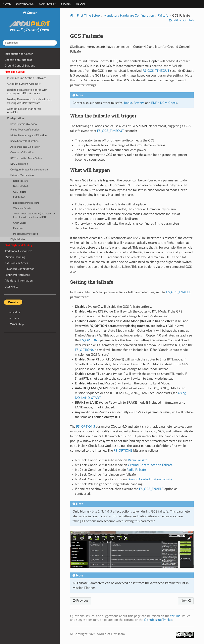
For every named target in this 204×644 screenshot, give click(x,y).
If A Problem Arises (16, 263)
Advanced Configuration (20, 269)
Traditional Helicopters (18, 251)
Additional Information (19, 281)
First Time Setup (15, 72)
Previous (81, 601)
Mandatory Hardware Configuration (129, 16)
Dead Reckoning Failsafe (26, 203)
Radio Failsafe (20, 181)
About (81, 4)
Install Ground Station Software (26, 78)
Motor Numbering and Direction (28, 136)
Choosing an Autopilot (18, 60)
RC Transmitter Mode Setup (26, 158)
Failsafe (163, 16)
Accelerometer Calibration (25, 147)
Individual (14, 312)
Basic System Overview (24, 124)
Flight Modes (18, 239)
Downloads (25, 4)
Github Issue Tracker (158, 620)
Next (186, 601)
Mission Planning (15, 257)
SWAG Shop (16, 324)
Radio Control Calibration (24, 141)
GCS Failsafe (20, 192)
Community (47, 4)
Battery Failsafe (21, 186)
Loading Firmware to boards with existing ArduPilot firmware (27, 92)
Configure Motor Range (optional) (29, 170)
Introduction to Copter (19, 54)
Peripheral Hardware (17, 275)
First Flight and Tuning (18, 245)
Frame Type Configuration (25, 130)
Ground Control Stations (20, 66)
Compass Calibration (22, 153)
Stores (66, 4)
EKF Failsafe (20, 197)
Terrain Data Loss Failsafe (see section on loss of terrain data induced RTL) (34, 215)
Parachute (18, 228)
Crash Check (20, 223)
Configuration (15, 118)
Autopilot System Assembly (24, 84)
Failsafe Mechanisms (22, 175)
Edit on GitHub (183, 20)
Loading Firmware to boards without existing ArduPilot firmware (29, 101)
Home (7, 4)
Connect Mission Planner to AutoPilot (24, 111)
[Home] (72, 15)
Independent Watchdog (25, 234)
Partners (14, 318)
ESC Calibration (19, 164)
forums (175, 616)
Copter (30, 24)
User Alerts (11, 287)
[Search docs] (30, 43)
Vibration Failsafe (22, 208)
